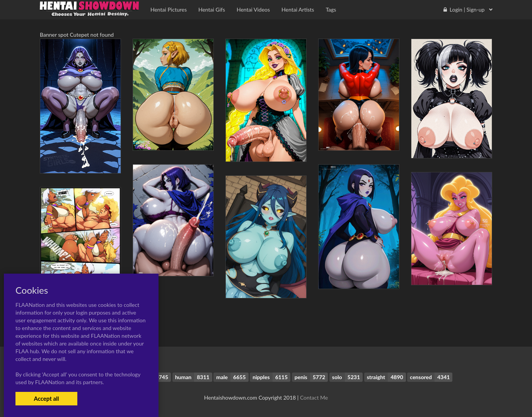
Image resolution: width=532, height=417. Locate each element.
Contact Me (314, 397)
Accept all (46, 398)
